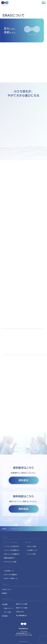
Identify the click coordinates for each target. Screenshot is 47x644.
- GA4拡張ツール (8, 571)
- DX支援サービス (32, 550)
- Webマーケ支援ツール (10, 578)
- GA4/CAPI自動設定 (10, 575)
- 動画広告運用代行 (9, 558)
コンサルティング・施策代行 (10, 542)
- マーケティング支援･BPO (11, 546)
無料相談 (23, 509)
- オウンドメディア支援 (10, 562)
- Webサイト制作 (31, 546)
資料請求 (23, 480)
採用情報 (5, 616)
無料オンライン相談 (22, 604)
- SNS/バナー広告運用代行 (11, 554)
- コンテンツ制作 (31, 554)
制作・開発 (28, 542)
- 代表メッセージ (8, 608)
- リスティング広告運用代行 (11, 550)
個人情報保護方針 (21, 616)
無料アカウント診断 (22, 608)
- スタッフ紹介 (7, 612)
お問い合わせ (20, 612)
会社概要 (5, 604)
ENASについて (7, 589)
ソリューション (6, 567)
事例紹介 (5, 593)
